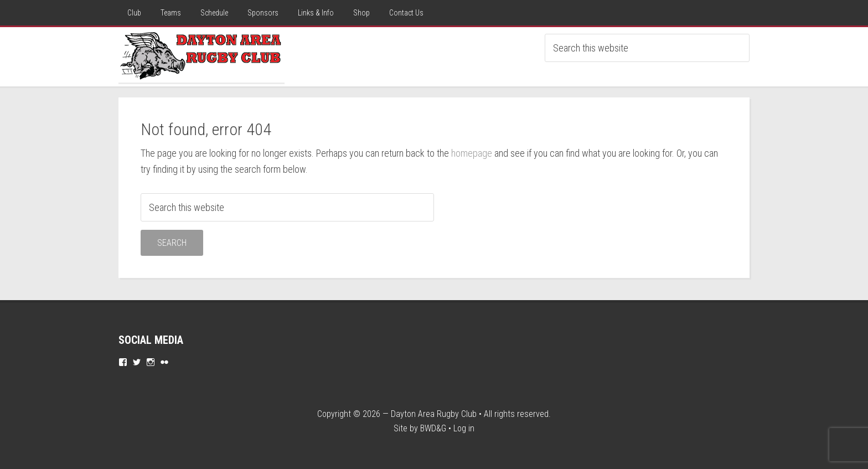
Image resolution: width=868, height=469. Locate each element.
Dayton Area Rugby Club (434, 414)
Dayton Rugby (201, 55)
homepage (472, 153)
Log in (464, 428)
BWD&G (433, 428)
